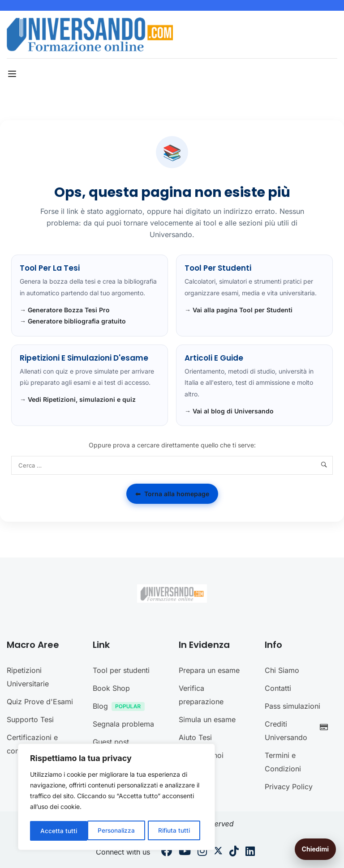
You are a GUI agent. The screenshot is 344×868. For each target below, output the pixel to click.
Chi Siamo (282, 670)
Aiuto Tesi (195, 737)
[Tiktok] (234, 852)
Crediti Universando (299, 731)
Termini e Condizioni (283, 762)
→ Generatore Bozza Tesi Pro (65, 310)
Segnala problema (123, 724)
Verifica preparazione (201, 695)
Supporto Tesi (30, 719)
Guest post (111, 742)
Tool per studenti (121, 670)
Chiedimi (315, 849)
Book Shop (111, 688)
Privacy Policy (289, 787)
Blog (121, 707)
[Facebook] (167, 852)
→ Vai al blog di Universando (229, 411)
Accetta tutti (175, 831)
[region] (116, 798)
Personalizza (59, 831)
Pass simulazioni (292, 706)
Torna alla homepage (172, 494)
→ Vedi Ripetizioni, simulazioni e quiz (78, 399)
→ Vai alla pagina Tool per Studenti (239, 310)
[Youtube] (185, 852)
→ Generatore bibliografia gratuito (73, 321)
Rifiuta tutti (117, 831)
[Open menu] (13, 74)
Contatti (278, 688)
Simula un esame (207, 719)
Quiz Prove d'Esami (40, 702)
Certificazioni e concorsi (32, 744)
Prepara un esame (209, 670)
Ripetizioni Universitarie (28, 677)
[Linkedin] (250, 852)
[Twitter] (218, 852)
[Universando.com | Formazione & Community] (90, 34)
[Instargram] (202, 852)
